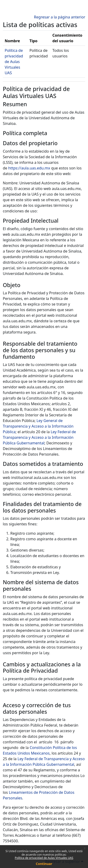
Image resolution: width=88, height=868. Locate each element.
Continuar (44, 864)
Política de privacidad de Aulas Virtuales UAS (44, 858)
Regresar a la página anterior (60, 17)
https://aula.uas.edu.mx (29, 168)
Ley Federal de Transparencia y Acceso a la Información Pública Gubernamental (39, 437)
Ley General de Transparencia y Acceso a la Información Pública (38, 426)
